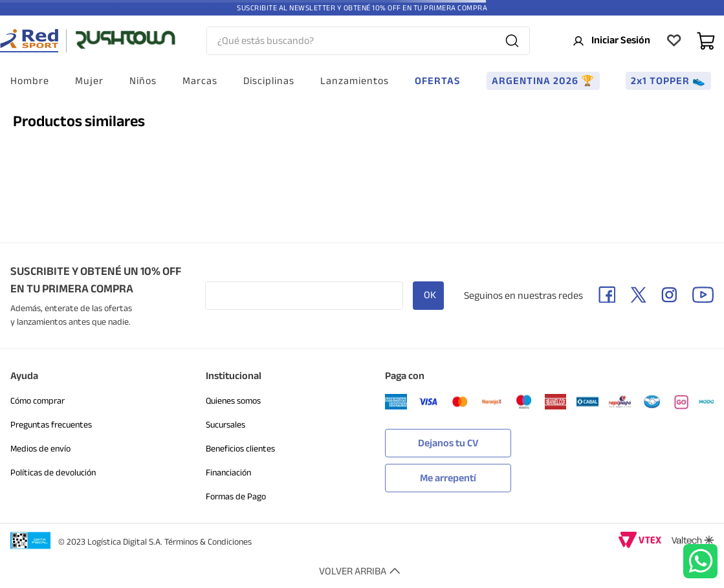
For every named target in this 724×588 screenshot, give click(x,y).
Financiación (228, 473)
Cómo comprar (38, 401)
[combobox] (368, 41)
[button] (448, 475)
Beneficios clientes (240, 449)
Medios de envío (40, 449)
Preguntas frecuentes (51, 425)
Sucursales (225, 425)
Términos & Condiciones (208, 542)
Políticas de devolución (53, 473)
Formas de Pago (236, 496)
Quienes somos (233, 401)
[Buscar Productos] (512, 41)
